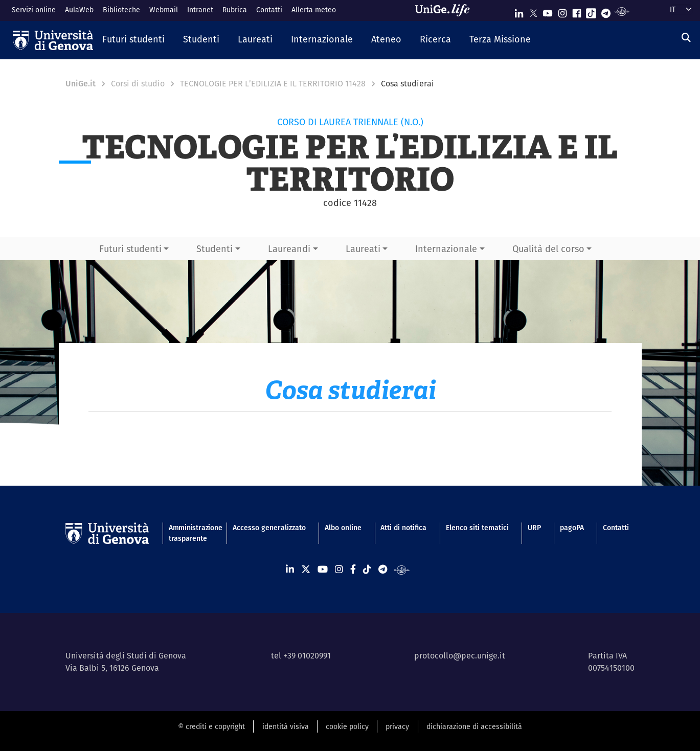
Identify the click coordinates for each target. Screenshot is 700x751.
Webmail (164, 10)
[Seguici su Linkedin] (519, 11)
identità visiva (286, 726)
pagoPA (572, 528)
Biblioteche (121, 10)
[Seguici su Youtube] (548, 11)
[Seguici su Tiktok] (591, 11)
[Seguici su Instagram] (562, 11)
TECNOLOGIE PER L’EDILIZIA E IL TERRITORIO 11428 (273, 84)
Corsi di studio (138, 84)
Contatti (269, 10)
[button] (133, 40)
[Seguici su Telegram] (606, 11)
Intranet (200, 10)
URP (534, 528)
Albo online (343, 528)
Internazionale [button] (446, 249)
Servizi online (34, 10)
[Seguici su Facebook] (577, 11)
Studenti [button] (214, 249)
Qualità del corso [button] (548, 249)
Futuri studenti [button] (130, 249)
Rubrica (235, 10)
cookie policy (347, 726)
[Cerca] (686, 38)
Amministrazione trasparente (191, 533)
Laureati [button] (363, 249)
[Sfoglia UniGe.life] (446, 10)
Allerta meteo (314, 10)
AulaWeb (79, 10)
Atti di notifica (403, 528)
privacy (397, 726)
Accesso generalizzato (269, 528)
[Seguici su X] (533, 11)
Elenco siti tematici (477, 528)
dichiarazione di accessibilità (474, 726)
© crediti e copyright (211, 726)
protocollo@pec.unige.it (460, 656)
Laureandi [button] (289, 249)
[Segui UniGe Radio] (622, 11)
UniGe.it (81, 84)
